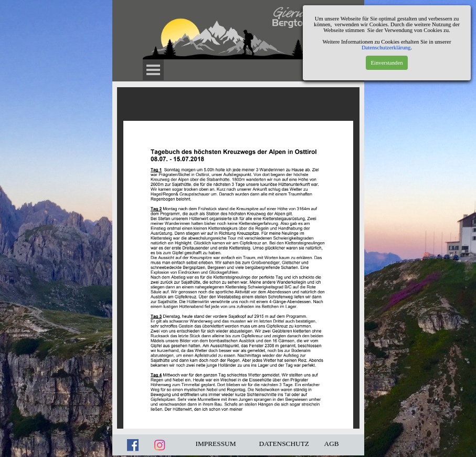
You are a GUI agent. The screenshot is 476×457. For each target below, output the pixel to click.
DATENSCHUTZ (284, 444)
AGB (332, 444)
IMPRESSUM (216, 444)
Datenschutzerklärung (386, 48)
